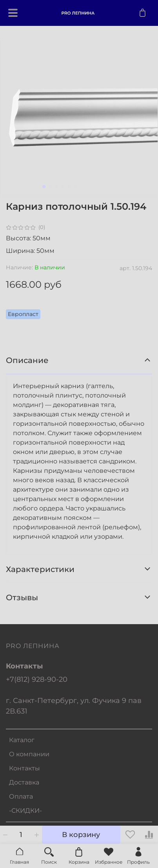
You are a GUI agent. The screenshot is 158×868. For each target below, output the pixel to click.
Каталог (22, 740)
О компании (29, 754)
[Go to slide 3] (56, 187)
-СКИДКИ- (25, 811)
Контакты (25, 768)
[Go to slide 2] (50, 187)
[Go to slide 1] (44, 187)
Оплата (21, 796)
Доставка (24, 782)
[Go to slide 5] (69, 187)
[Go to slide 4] (63, 187)
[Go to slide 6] (75, 187)
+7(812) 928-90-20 (37, 679)
